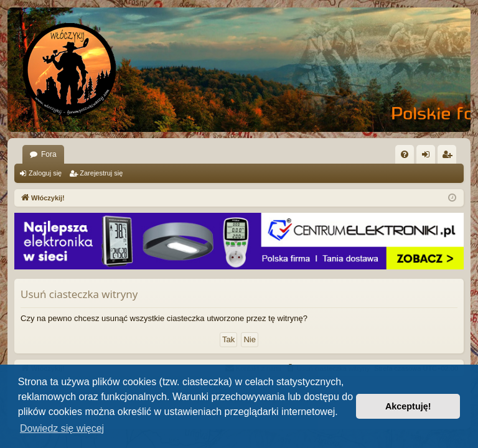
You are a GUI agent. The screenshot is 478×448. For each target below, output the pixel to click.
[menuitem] (405, 154)
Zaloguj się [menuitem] (429, 157)
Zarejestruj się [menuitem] (449, 157)
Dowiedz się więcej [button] (62, 428)
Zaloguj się (45, 173)
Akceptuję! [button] (408, 406)
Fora (49, 154)
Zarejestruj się (101, 173)
